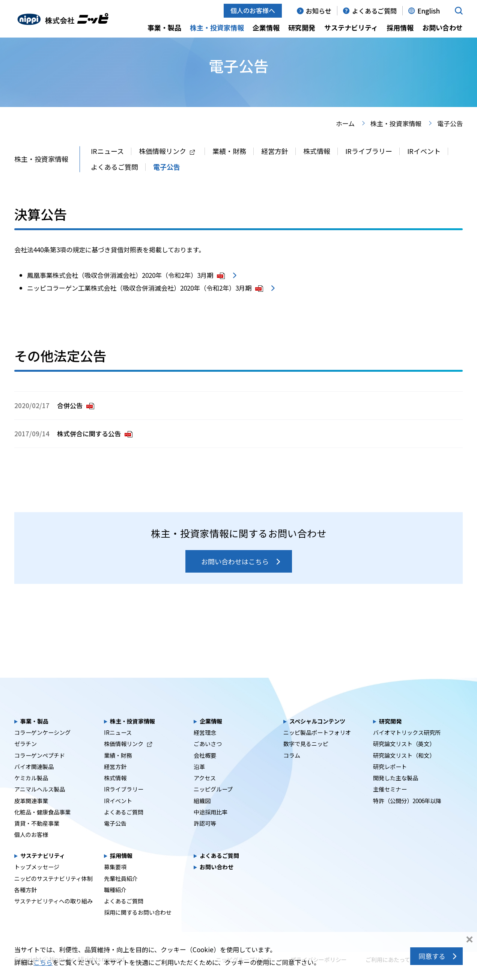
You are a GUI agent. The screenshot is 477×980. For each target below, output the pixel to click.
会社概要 (205, 768)
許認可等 (205, 836)
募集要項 (115, 880)
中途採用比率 (211, 825)
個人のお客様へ (253, 10)
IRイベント (424, 164)
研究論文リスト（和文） (404, 768)
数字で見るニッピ (306, 757)
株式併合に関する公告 (95, 447)
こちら (43, 962)
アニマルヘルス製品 (40, 802)
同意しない (469, 940)
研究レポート (390, 779)
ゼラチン (26, 757)
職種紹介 (115, 903)
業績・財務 (229, 164)
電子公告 (167, 180)
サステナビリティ (351, 27)
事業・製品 (164, 27)
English (429, 11)
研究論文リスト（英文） (404, 757)
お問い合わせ (442, 27)
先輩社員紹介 (121, 891)
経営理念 (205, 745)
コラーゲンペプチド (40, 768)
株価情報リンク (167, 164)
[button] (459, 11)
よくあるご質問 (374, 11)
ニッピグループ (213, 802)
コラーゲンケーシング (42, 745)
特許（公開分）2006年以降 (407, 814)
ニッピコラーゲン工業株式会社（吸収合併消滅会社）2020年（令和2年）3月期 (145, 301)
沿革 (199, 779)
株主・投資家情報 (217, 27)
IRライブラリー (369, 164)
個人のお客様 (31, 847)
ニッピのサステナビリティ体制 (53, 891)
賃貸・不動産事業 (37, 836)
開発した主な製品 (396, 791)
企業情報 (266, 27)
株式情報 (317, 164)
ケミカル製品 (31, 791)
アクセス (205, 791)
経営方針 (275, 164)
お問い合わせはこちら (235, 574)
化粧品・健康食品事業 (42, 825)
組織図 (202, 814)
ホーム (345, 136)
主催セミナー (390, 802)
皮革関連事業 (31, 814)
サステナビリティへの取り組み (53, 914)
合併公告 (76, 418)
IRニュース (107, 164)
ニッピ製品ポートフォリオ (317, 745)
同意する (432, 956)
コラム (292, 768)
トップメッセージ (37, 880)
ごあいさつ (208, 757)
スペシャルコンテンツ (317, 734)
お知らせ (319, 11)
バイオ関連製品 (34, 779)
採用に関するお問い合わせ (138, 925)
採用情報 (400, 27)
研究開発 (302, 27)
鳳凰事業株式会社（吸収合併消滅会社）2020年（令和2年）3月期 (126, 288)
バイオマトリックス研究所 (407, 745)
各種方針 (26, 903)
